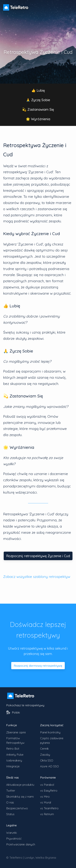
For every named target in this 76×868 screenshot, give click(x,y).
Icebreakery (14, 760)
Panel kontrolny (50, 732)
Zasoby (45, 755)
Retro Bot (13, 749)
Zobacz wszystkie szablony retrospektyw (37, 577)
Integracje (13, 766)
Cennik (44, 749)
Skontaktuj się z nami (20, 797)
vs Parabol (47, 785)
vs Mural (46, 802)
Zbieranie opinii (16, 732)
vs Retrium (47, 814)
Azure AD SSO (49, 766)
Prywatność (14, 838)
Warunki (11, 833)
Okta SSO (47, 760)
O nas (10, 802)
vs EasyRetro (49, 790)
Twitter (11, 790)
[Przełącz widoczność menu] (69, 6)
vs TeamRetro (49, 808)
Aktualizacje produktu (20, 785)
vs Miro (45, 797)
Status (10, 814)
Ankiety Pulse (15, 755)
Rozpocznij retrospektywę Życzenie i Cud (38, 556)
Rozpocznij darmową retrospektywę (38, 666)
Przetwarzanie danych (21, 844)
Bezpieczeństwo (17, 808)
